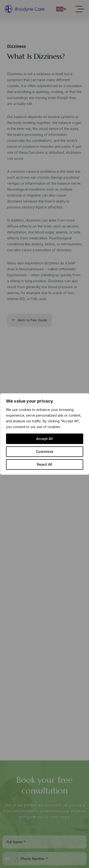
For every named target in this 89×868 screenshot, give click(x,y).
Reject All (44, 464)
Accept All (44, 439)
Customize (45, 451)
